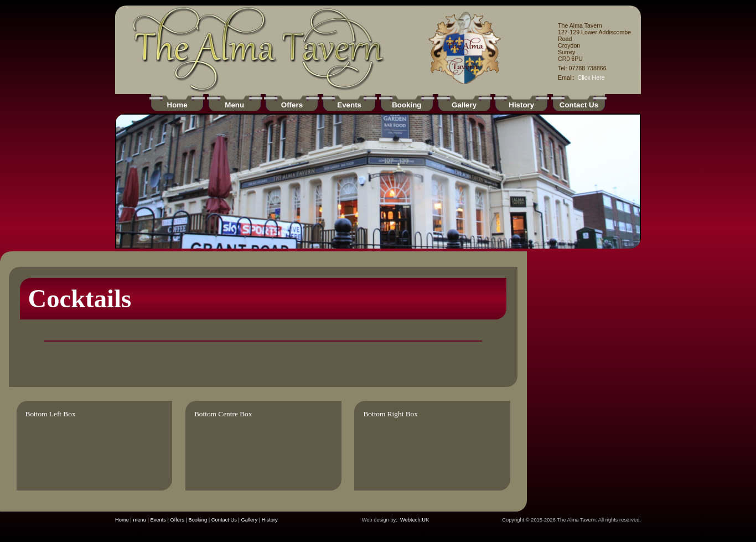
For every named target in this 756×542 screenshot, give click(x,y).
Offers (177, 520)
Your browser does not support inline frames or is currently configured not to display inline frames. (378, 181)
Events (158, 520)
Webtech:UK (415, 520)
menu (140, 520)
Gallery (250, 520)
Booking (198, 520)
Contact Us (224, 520)
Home (122, 520)
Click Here (591, 78)
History (270, 520)
